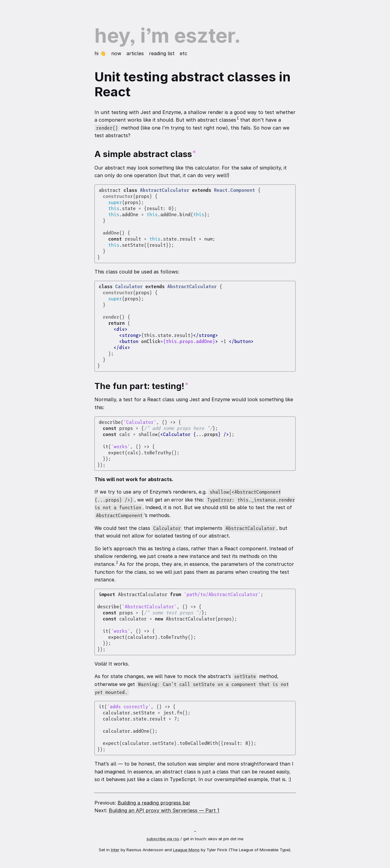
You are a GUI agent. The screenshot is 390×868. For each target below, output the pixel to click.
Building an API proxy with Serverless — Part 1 (164, 810)
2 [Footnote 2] (117, 563)
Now (117, 53)
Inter (115, 850)
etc (184, 53)
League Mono (186, 850)
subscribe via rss (163, 839)
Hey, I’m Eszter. (168, 36)
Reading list (163, 53)
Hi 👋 (101, 53)
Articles (136, 53)
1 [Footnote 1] (238, 118)
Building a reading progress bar (154, 803)
